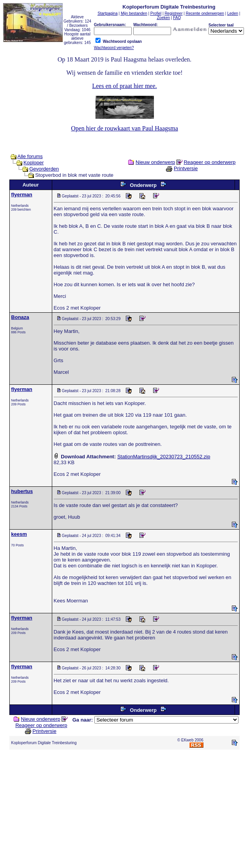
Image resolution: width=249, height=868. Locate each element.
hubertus (22, 491)
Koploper (34, 163)
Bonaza (20, 317)
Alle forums (30, 156)
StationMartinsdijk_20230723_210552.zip (164, 457)
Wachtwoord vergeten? (114, 48)
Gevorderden (44, 169)
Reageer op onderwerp (209, 162)
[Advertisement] (126, 810)
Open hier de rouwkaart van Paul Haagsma (124, 128)
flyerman (22, 195)
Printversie (186, 168)
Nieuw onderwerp (155, 162)
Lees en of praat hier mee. (124, 86)
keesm (19, 534)
